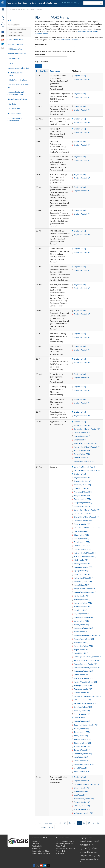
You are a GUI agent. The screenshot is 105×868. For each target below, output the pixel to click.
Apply (39, 66)
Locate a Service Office (41, 851)
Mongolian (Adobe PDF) (83, 646)
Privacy (10, 63)
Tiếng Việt (83, 856)
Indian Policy (12, 104)
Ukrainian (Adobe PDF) (83, 754)
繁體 (86, 845)
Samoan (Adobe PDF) (82, 700)
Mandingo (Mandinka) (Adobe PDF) (88, 635)
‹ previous (48, 823)
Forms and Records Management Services (17, 34)
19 (89, 823)
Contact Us (36, 849)
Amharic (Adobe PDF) (82, 485)
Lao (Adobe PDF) (81, 440)
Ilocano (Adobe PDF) (82, 574)
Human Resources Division (17, 99)
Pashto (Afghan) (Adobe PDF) (86, 443)
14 (65, 823)
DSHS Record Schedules (17, 29)
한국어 (91, 845)
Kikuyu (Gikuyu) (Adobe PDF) (85, 589)
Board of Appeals (14, 59)
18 (84, 823)
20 (94, 823)
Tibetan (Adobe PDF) (82, 739)
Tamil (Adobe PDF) (81, 728)
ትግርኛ (97, 859)
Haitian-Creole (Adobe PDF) (85, 553)
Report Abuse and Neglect (42, 853)
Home (9, 9)
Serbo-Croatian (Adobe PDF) (85, 703)
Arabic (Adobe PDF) (82, 488)
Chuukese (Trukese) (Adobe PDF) (87, 528)
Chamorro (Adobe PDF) (83, 521)
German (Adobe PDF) (82, 546)
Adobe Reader (61, 846)
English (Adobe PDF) (82, 79)
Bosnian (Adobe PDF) (82, 499)
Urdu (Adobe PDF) (81, 757)
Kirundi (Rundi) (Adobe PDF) (85, 592)
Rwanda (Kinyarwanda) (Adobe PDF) (88, 696)
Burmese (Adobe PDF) (83, 506)
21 (98, 823)
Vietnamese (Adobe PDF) (84, 461)
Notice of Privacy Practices (66, 849)
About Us (36, 844)
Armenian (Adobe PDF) (83, 492)
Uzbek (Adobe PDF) (82, 761)
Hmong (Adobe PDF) (82, 564)
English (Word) (80, 76)
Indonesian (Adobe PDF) (83, 578)
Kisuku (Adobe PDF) (82, 596)
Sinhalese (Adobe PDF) (83, 707)
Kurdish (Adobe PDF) (82, 607)
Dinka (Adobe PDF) (81, 535)
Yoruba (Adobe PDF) (82, 771)
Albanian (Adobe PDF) (83, 481)
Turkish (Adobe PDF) (82, 750)
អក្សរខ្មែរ (87, 848)
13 (60, 823)
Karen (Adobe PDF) (81, 585)
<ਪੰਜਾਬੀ (94, 848)
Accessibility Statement (65, 844)
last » (51, 827)
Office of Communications (17, 54)
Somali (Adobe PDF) (82, 454)
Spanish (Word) (80, 718)
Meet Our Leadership (15, 44)
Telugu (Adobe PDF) (82, 732)
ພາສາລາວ (90, 859)
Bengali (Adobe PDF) (82, 495)
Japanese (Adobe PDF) (83, 582)
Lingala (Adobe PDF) (82, 614)
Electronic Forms (14, 25)
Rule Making (60, 853)
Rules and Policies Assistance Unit (18, 86)
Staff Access (37, 841)
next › (44, 827)
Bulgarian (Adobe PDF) (83, 503)
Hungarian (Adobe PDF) (83, 567)
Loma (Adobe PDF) (81, 621)
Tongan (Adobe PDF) (82, 746)
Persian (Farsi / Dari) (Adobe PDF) (87, 447)
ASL (81, 862)
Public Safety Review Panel (17, 80)
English (82, 841)
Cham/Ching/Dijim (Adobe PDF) (87, 517)
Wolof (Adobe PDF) (82, 768)
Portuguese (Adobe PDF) (84, 678)
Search (101, 3)
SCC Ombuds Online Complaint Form (15, 119)
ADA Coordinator (14, 109)
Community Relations (15, 39)
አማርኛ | (90, 856)
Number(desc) (42, 71)
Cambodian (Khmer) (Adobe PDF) (87, 429)
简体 (81, 845)
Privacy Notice (61, 851)
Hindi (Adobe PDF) (81, 560)
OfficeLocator (3, 18)
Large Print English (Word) (85, 467)
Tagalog (82, 859)
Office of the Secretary (20, 9)
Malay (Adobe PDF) (81, 625)
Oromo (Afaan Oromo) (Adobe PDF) (88, 657)
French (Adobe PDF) (82, 542)
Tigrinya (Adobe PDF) (82, 743)
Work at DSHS (37, 846)
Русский (96, 841)
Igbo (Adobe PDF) (81, 571)
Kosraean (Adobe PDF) (83, 603)
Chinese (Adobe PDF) (82, 433)
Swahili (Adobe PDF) (82, 721)
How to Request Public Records (16, 74)
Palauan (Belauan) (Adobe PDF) (86, 660)
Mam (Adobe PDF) (81, 632)
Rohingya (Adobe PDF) (83, 685)
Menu (3, 9)
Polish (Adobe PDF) (82, 675)
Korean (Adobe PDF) (82, 436)
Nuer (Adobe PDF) (81, 653)
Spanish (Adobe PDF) (82, 458)
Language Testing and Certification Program (16, 93)
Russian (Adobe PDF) (82, 450)
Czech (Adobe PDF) (81, 531)
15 (70, 823)
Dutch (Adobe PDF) (81, 538)
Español (89, 841)
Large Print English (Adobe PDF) (87, 470)
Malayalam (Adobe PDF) (83, 628)
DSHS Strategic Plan (15, 49)
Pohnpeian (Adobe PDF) (83, 671)
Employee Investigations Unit (18, 68)
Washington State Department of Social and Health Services (32, 3)
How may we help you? (72, 3)
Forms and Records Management (68, 40)
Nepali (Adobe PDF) (82, 650)
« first (39, 823)
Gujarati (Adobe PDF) (82, 549)
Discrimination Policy (15, 113)
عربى (82, 848)
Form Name (40, 55)
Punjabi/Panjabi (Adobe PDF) (85, 682)
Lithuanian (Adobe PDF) (83, 617)
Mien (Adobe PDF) (81, 642)
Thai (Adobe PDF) (81, 736)
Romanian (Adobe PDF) (83, 689)
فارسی (96, 856)
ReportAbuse (3, 25)
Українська (93, 852)
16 (75, 823)
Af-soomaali (84, 852)
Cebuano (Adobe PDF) (83, 513)
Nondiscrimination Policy (65, 841)
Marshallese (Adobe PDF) (84, 639)
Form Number (41, 44)
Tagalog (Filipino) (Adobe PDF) (86, 725)
